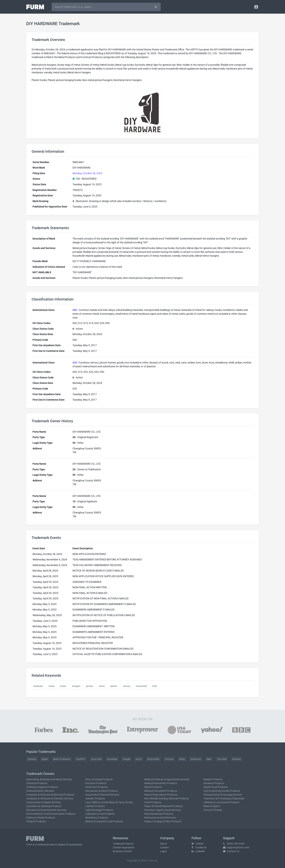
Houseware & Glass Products (102, 791)
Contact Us (231, 851)
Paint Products (153, 802)
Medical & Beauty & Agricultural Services (167, 779)
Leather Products (95, 806)
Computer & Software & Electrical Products (50, 795)
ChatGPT (81, 759)
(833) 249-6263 (234, 844)
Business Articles (122, 851)
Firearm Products (36, 821)
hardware (38, 686)
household (141, 686)
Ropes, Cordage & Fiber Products (163, 821)
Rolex (182, 759)
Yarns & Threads (213, 810)
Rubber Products (213, 779)
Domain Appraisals (124, 847)
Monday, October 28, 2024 (87, 173)
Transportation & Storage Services (223, 795)
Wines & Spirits (212, 806)
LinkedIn (198, 851)
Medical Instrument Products (161, 783)
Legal (163, 851)
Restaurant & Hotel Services (160, 818)
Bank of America (62, 759)
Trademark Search (123, 844)
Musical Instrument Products (161, 791)
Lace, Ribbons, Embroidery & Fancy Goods (109, 802)
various (127, 686)
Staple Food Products (216, 787)
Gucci (139, 759)
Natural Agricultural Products (161, 795)
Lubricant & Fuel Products (100, 814)
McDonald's (153, 759)
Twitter (197, 844)
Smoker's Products (214, 783)
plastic (114, 686)
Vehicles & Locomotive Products (221, 802)
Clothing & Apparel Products (42, 787)
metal (51, 686)
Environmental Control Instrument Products (51, 814)
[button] (256, 7)
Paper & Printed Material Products (163, 806)
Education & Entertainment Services (46, 810)
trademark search (47, 845)
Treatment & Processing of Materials (224, 798)
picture (90, 686)
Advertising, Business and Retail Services (49, 779)
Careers (164, 847)
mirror (102, 686)
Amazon (32, 759)
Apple (45, 759)
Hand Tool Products (96, 787)
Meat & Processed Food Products (104, 821)
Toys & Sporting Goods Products (222, 791)
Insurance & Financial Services (102, 795)
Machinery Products (97, 818)
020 (75, 363)
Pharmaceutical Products (159, 814)
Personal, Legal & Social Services (163, 810)
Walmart (236, 759)
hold (154, 686)
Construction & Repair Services (43, 802)
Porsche (169, 759)
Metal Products (153, 787)
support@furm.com (236, 847)
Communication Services (40, 791)
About (164, 844)
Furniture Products (96, 783)
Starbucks (196, 759)
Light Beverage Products (99, 810)
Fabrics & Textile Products (41, 818)
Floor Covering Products (99, 779)
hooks (63, 686)
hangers (76, 686)
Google (127, 759)
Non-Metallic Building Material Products (167, 798)
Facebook (112, 759)
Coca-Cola (96, 759)
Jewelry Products (95, 798)
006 (75, 310)
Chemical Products (37, 783)
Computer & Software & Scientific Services (50, 798)
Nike (209, 759)
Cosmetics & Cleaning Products (44, 806)
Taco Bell (222, 759)
